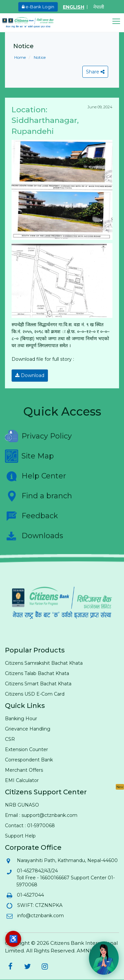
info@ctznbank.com (40, 916)
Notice (39, 57)
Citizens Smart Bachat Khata (38, 684)
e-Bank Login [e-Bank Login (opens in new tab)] (38, 7)
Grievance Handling (28, 729)
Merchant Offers (24, 770)
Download (30, 375)
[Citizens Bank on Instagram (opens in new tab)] (45, 966)
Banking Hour (21, 719)
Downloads (34, 536)
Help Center (36, 476)
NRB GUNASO (22, 805)
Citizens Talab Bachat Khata (37, 673)
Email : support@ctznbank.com (41, 815)
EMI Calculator (22, 780)
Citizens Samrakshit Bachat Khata (44, 663)
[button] (118, 21)
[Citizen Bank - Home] (33, 23)
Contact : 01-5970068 (30, 826)
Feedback (31, 516)
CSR (10, 739)
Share (95, 72)
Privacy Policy (38, 436)
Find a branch (39, 496)
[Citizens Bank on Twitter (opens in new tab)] (27, 966)
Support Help (20, 836)
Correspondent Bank (29, 760)
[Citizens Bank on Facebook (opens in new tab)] (10, 966)
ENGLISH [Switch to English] (74, 7)
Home (20, 57)
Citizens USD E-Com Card (35, 694)
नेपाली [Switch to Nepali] (99, 7)
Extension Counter (26, 749)
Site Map (29, 456)
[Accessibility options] (13, 939)
